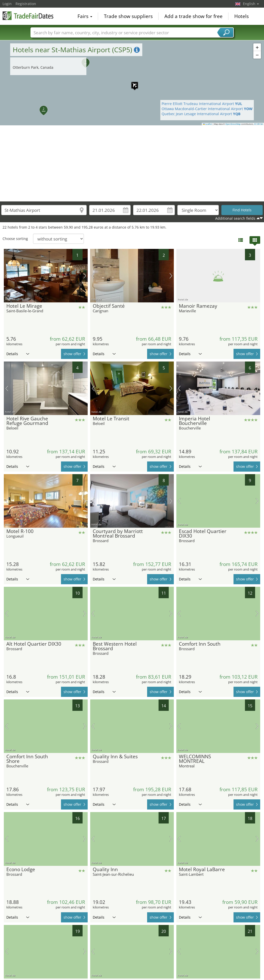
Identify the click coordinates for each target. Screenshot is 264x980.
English (251, 4)
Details (18, 354)
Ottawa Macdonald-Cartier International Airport (207, 109)
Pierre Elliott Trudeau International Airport (202, 104)
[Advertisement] (132, 163)
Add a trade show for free (193, 16)
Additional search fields (235, 218)
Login (7, 4)
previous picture (7, 276)
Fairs (85, 16)
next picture (85, 276)
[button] (132, 83)
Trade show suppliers (128, 16)
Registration (26, 4)
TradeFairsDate (28, 16)
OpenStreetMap (233, 124)
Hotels (242, 16)
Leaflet (208, 124)
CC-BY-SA (258, 124)
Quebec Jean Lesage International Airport (201, 114)
